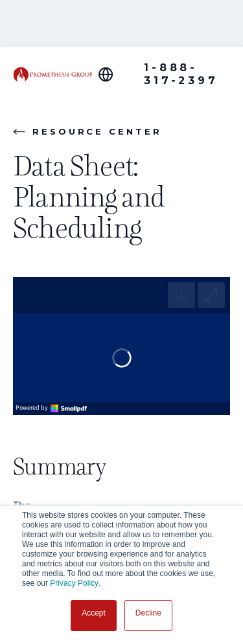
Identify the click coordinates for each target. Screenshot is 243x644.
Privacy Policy (74, 583)
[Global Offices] (113, 74)
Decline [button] (148, 613)
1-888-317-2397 (181, 74)
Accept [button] (94, 613)
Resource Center (87, 131)
